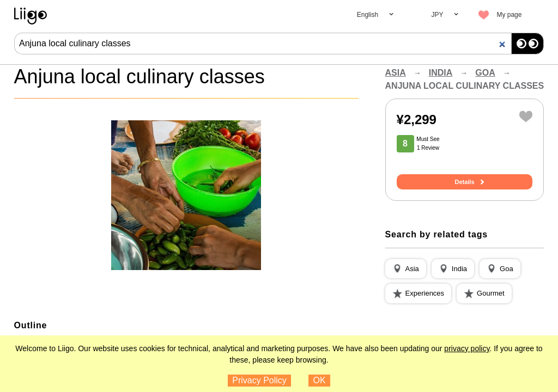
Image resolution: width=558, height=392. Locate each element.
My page (509, 15)
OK (320, 380)
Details (464, 182)
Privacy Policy (259, 380)
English (368, 15)
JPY (437, 15)
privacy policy (467, 348)
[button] (406, 269)
